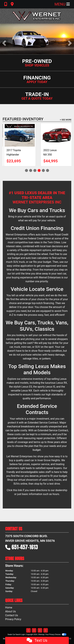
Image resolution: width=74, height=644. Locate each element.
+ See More (66, 120)
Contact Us (12, 615)
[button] (4, 43)
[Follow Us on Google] (46, 631)
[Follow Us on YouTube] (40, 631)
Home (9, 608)
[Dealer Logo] (37, 16)
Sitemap (41, 634)
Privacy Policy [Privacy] (13, 619)
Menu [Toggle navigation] (62, 4)
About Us (10, 611)
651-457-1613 (25, 547)
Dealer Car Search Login (16, 634)
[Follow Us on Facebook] (28, 631)
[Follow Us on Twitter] (34, 631)
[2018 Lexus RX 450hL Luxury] (44, 135)
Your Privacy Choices (56, 634)
